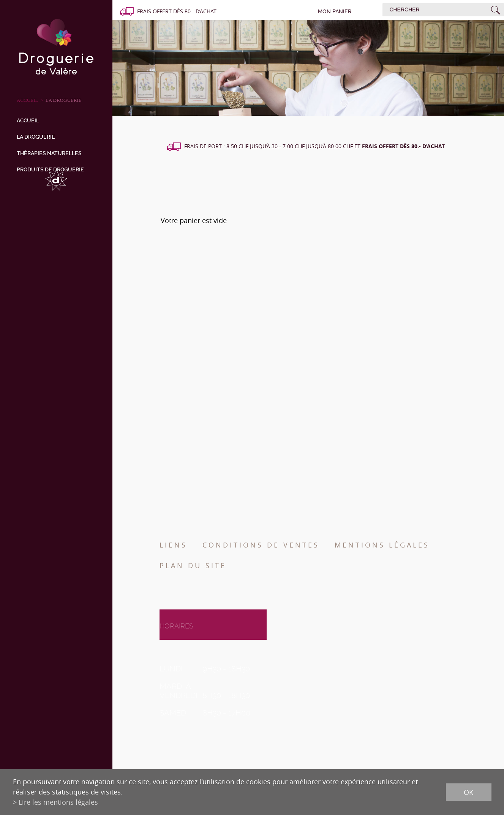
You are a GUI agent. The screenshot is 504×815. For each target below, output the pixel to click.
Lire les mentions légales (58, 802)
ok (468, 792)
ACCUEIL (27, 100)
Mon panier (335, 11)
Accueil (28, 120)
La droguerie (64, 100)
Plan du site (193, 565)
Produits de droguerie (50, 169)
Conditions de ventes (261, 545)
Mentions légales (382, 545)
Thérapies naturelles (49, 153)
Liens (173, 545)
